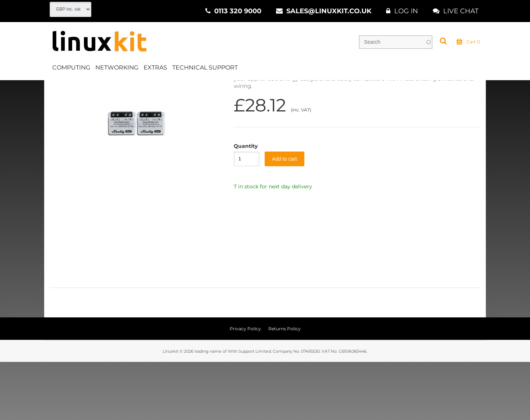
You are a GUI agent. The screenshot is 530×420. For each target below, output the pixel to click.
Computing (71, 67)
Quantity (243, 204)
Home (58, 88)
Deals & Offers (94, 88)
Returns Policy (285, 387)
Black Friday (139, 88)
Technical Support (205, 67)
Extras (155, 67)
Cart (468, 42)
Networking (117, 67)
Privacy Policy (245, 387)
